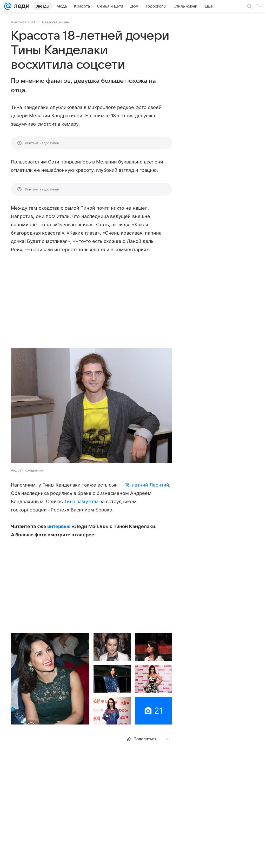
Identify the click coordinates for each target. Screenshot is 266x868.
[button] (91, 406)
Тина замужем (81, 501)
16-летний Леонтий (147, 485)
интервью (59, 526)
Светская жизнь (55, 22)
